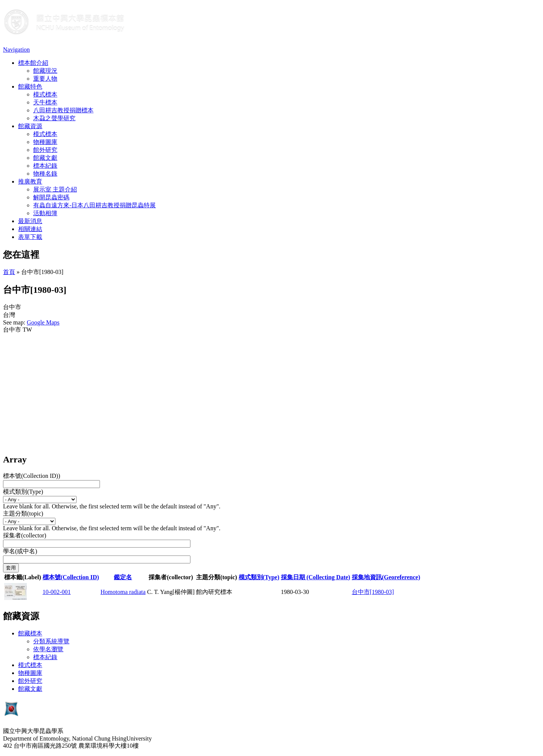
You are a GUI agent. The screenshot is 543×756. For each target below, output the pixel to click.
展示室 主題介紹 (55, 189)
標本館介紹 (33, 63)
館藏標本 (30, 633)
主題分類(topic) (23, 513)
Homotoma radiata (123, 592)
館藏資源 (30, 126)
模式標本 (45, 94)
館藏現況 (45, 71)
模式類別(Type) (23, 492)
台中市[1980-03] (373, 592)
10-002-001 (57, 592)
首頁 (9, 272)
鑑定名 (123, 577)
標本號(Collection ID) (71, 577)
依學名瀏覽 (48, 649)
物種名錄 (45, 174)
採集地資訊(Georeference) (386, 577)
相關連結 (30, 229)
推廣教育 (30, 181)
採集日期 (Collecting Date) (316, 577)
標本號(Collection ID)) (32, 476)
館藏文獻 (45, 158)
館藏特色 (30, 86)
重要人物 (45, 79)
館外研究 (45, 150)
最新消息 (30, 221)
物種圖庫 (45, 142)
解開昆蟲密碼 (51, 197)
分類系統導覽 (51, 641)
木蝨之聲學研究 (54, 118)
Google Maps (43, 322)
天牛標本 (45, 102)
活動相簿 (45, 213)
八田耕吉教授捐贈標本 (63, 110)
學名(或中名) (20, 551)
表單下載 (30, 237)
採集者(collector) (25, 535)
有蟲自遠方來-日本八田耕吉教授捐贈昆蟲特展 (94, 205)
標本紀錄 (45, 166)
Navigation (16, 50)
